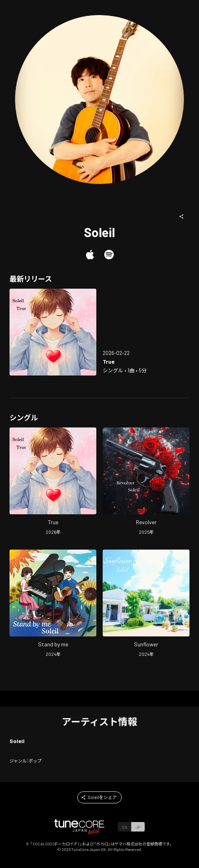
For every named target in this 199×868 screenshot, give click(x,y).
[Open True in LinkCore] (53, 332)
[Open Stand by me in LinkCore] (53, 604)
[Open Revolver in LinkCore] (146, 482)
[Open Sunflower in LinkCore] (146, 604)
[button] (182, 217)
